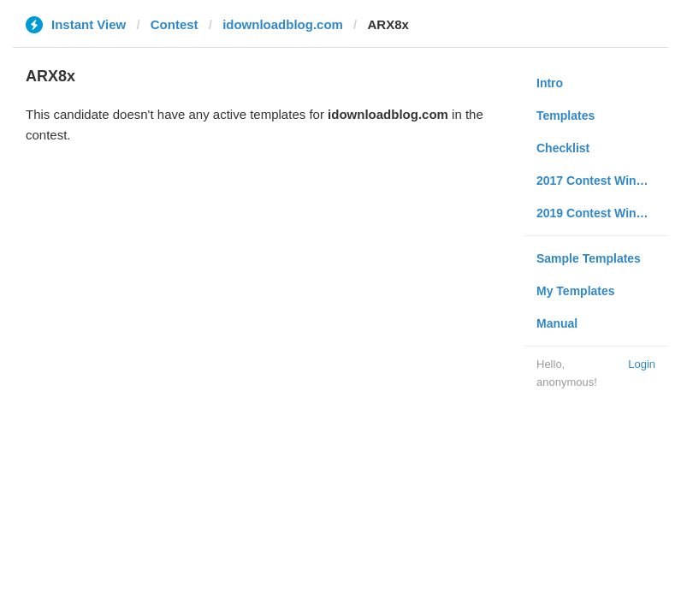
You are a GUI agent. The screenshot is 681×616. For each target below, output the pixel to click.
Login (642, 364)
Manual (557, 323)
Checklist (563, 148)
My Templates (576, 291)
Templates (566, 115)
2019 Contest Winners (599, 213)
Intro (550, 83)
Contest (175, 24)
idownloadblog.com (283, 24)
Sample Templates (589, 258)
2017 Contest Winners (599, 181)
